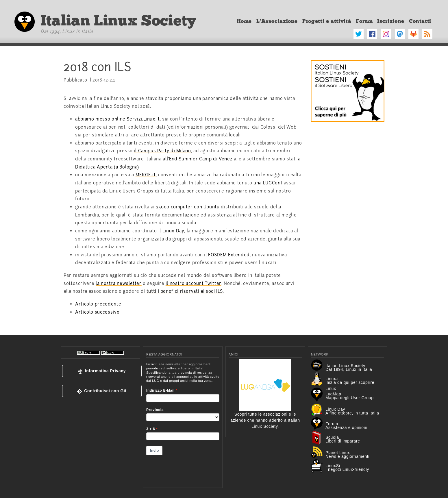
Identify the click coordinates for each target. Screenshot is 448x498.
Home (244, 21)
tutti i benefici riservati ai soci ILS (185, 291)
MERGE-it (146, 175)
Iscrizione (391, 21)
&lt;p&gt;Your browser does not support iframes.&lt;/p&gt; (183, 421)
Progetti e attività (327, 21)
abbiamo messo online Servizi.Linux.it (117, 119)
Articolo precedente (98, 304)
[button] (102, 371)
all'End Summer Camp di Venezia (199, 159)
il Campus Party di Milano (163, 151)
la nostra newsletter (119, 284)
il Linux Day (171, 231)
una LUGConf (268, 183)
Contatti (420, 21)
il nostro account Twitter (194, 284)
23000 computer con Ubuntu (188, 207)
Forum (364, 21)
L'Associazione (277, 21)
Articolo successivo (97, 312)
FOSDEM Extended (229, 255)
